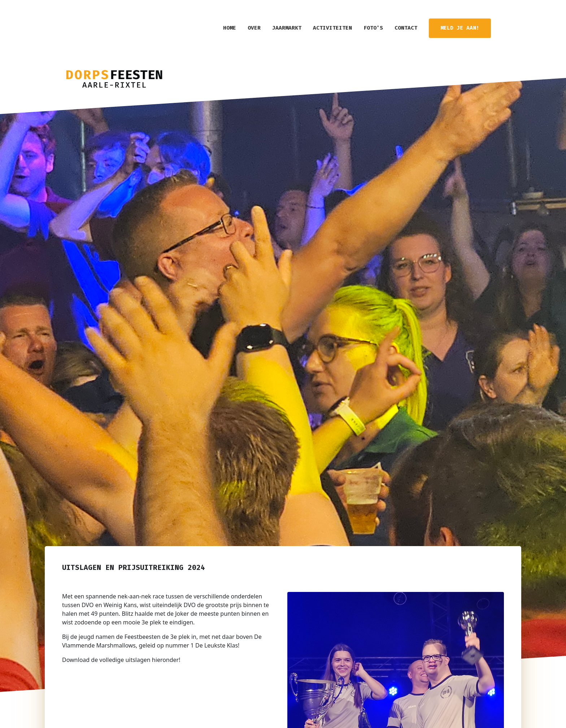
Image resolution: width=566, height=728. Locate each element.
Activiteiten (332, 28)
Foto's (373, 28)
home (230, 28)
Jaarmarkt (287, 28)
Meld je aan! (460, 28)
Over (254, 28)
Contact (406, 28)
